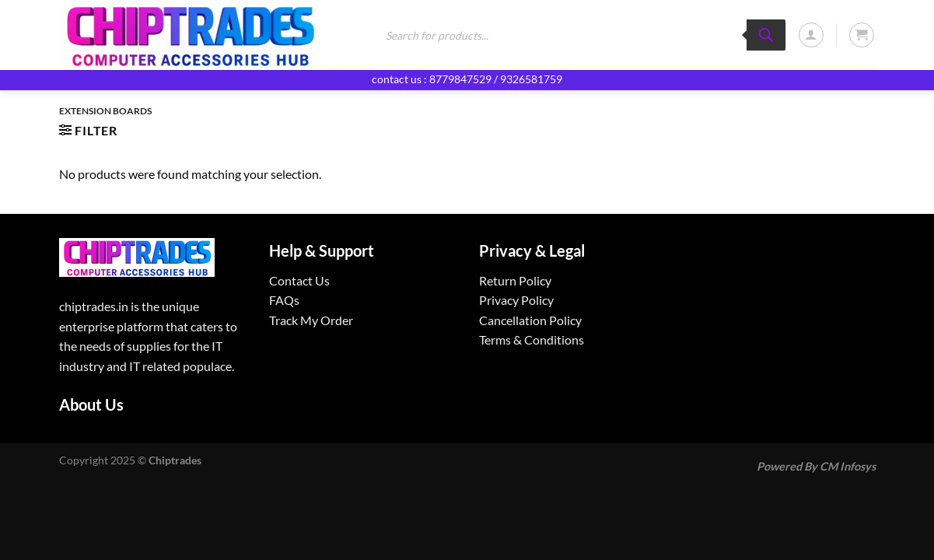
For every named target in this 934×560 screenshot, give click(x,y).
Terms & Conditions (532, 339)
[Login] (811, 35)
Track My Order (311, 320)
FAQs (284, 300)
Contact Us (299, 280)
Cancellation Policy (530, 320)
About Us (91, 404)
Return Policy (515, 280)
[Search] (766, 35)
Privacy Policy (516, 300)
